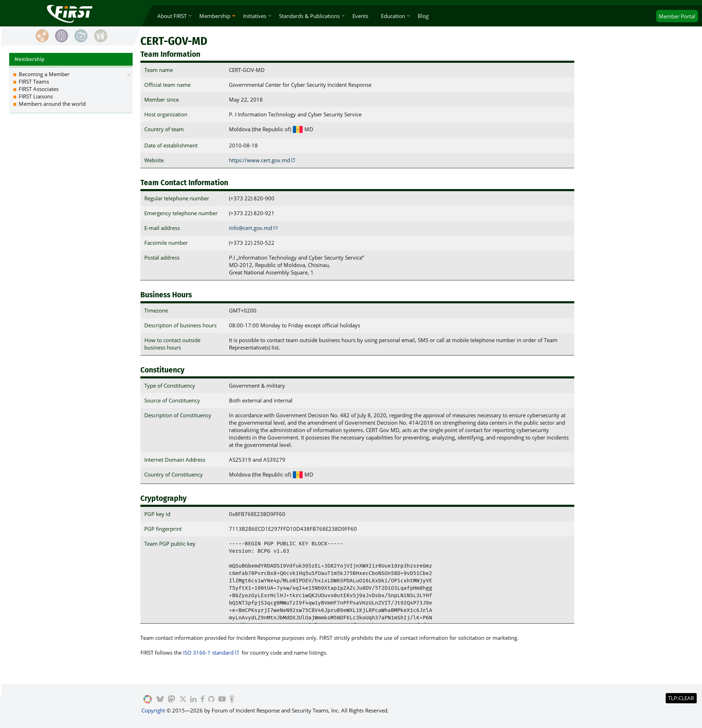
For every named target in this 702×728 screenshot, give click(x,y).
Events (360, 16)
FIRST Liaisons (36, 96)
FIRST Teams (34, 81)
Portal (677, 16)
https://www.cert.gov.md (259, 160)
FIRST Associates (39, 89)
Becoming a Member (44, 74)
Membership (215, 16)
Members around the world (52, 104)
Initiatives (255, 16)
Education (393, 16)
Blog (423, 16)
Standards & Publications (309, 16)
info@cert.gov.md (250, 228)
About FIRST (172, 16)
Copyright (153, 710)
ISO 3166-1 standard (208, 653)
